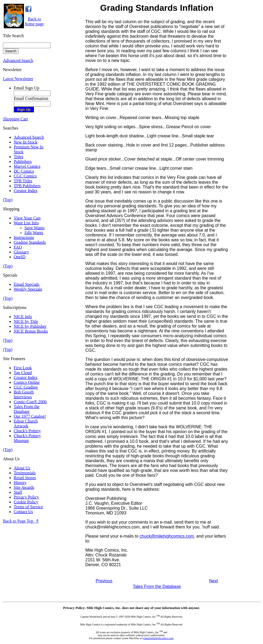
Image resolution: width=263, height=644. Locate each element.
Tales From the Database (157, 586)
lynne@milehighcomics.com (158, 638)
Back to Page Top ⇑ (21, 521)
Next (214, 581)
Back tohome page (34, 21)
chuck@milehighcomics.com (167, 536)
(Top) (8, 200)
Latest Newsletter (18, 79)
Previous (104, 581)
